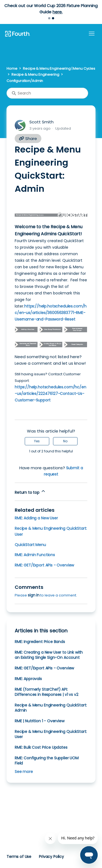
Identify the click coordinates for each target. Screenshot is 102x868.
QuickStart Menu (30, 545)
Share (28, 138)
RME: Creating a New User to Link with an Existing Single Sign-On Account (49, 655)
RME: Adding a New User (36, 518)
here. (57, 12)
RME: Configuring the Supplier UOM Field (47, 761)
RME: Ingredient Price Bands (40, 642)
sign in (34, 595)
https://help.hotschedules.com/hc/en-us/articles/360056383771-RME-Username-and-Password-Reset (51, 313)
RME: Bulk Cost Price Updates (41, 747)
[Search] (47, 93)
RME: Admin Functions (35, 555)
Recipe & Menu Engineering (35, 74)
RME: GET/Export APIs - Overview (44, 565)
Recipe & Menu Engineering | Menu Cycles (59, 68)
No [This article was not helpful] (65, 441)
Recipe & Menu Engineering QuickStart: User (51, 734)
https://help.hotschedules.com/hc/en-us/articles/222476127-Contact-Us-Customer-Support (50, 394)
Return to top (30, 492)
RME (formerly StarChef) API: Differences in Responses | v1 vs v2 (47, 692)
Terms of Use (19, 857)
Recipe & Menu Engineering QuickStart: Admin (51, 708)
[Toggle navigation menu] (92, 34)
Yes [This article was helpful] (37, 441)
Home (12, 68)
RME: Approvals (28, 679)
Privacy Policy (51, 857)
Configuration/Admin (25, 81)
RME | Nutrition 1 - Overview (40, 721)
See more (24, 772)
